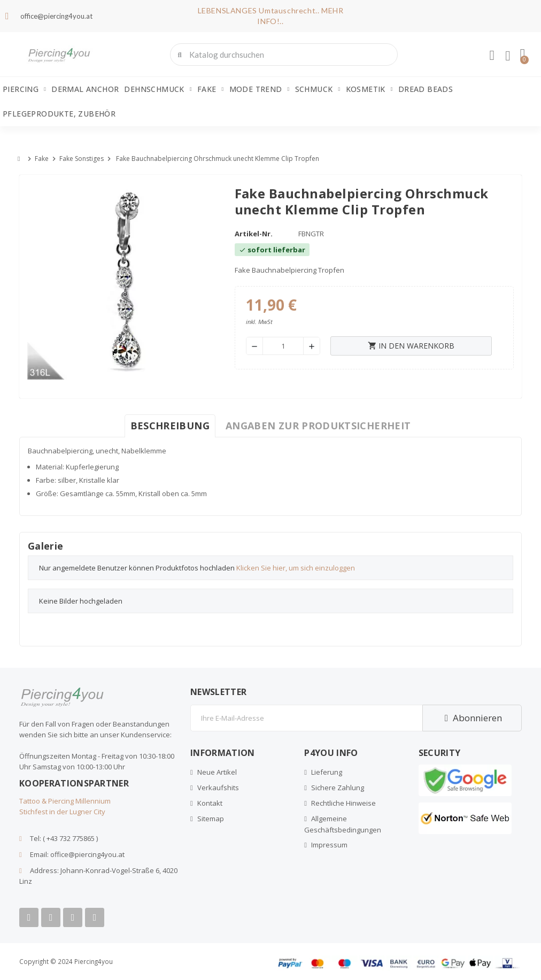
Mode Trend (260, 89)
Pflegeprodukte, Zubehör (59, 114)
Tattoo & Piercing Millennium (65, 801)
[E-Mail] (306, 718)
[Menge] (283, 346)
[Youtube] (51, 917)
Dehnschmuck (158, 89)
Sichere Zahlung (338, 788)
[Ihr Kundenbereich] (491, 56)
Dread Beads (426, 89)
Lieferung (327, 772)
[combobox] (284, 55)
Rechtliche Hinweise (343, 803)
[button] (522, 55)
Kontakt (210, 803)
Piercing (24, 89)
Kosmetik (369, 89)
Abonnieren (472, 718)
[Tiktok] (95, 917)
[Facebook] (29, 917)
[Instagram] (73, 917)
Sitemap (211, 819)
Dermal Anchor (85, 89)
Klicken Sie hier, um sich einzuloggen (296, 568)
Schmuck (318, 89)
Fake (211, 89)
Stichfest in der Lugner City (62, 812)
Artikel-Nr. (254, 234)
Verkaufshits (218, 788)
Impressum (329, 845)
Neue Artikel (217, 772)
